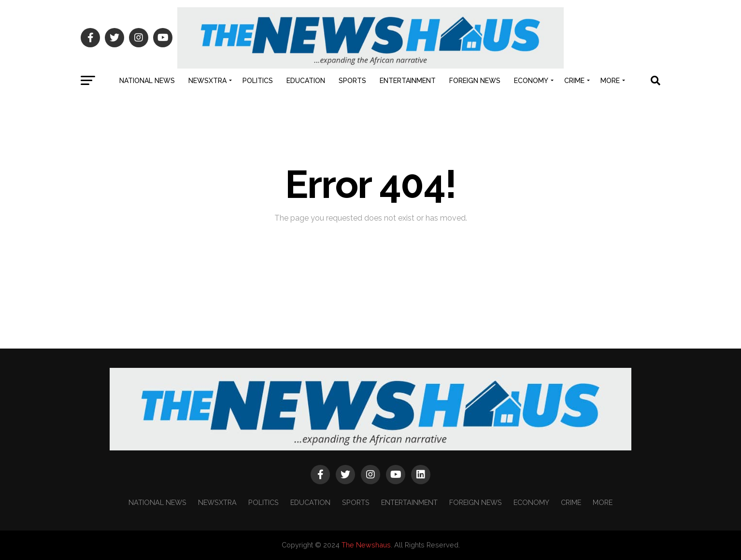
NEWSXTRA (207, 81)
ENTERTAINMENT (408, 81)
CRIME (574, 81)
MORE (610, 81)
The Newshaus (366, 545)
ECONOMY (531, 81)
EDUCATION (306, 81)
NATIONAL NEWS (147, 81)
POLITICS (258, 81)
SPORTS (352, 81)
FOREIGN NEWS (475, 81)
